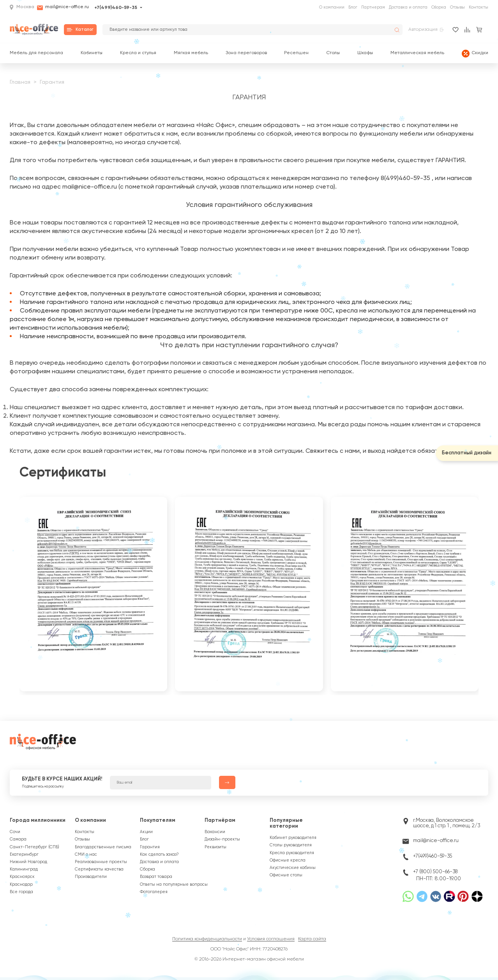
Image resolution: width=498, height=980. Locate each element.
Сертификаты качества (99, 869)
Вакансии (215, 832)
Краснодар (21, 885)
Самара (18, 839)
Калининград (24, 869)
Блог (353, 7)
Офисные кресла (288, 860)
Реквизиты (215, 847)
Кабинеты (92, 53)
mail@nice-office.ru (63, 8)
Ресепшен (296, 53)
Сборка (439, 7)
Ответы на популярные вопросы (174, 885)
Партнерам (373, 7)
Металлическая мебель (417, 53)
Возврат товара (156, 877)
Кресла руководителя (292, 853)
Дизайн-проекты (222, 839)
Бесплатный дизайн (467, 453)
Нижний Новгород (28, 862)
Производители (91, 877)
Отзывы (457, 7)
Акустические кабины (293, 868)
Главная (20, 82)
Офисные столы (286, 875)
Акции (146, 832)
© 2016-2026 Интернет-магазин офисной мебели (249, 959)
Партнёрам (220, 820)
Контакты (479, 7)
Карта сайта (312, 939)
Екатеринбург (24, 855)
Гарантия (150, 847)
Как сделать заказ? (159, 855)
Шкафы (365, 53)
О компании (332, 7)
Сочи (15, 832)
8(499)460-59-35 (405, 178)
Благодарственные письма (103, 847)
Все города (21, 892)
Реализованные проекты (101, 862)
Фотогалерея (154, 892)
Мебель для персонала (36, 53)
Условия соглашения (271, 939)
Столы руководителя (291, 845)
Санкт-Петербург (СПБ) (34, 847)
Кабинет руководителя (293, 838)
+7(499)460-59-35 (116, 8)
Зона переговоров (246, 53)
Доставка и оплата (408, 7)
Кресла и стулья (138, 53)
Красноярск (22, 877)
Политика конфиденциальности (207, 939)
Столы (333, 53)
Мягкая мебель (191, 53)
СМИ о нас (86, 855)
